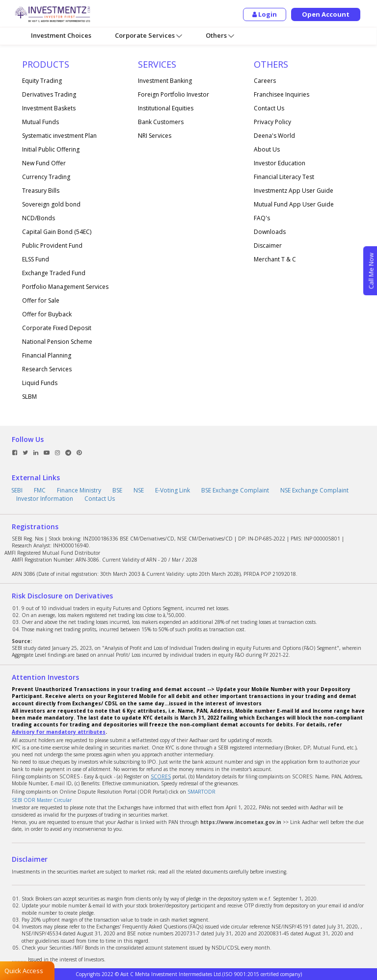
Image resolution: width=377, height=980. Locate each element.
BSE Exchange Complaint (235, 490)
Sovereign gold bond (51, 204)
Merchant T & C (275, 259)
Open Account (326, 14)
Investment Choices (61, 35)
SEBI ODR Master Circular (42, 800)
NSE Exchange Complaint (314, 490)
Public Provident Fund (52, 245)
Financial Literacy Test (284, 177)
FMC (40, 490)
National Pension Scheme (57, 342)
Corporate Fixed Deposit (57, 328)
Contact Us (269, 108)
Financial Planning (47, 355)
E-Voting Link (173, 490)
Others (220, 36)
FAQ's (262, 218)
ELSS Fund (36, 259)
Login (265, 14)
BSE (117, 490)
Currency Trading (46, 177)
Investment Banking (165, 81)
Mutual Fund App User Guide (294, 204)
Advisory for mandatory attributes (59, 732)
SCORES (161, 776)
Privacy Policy (272, 122)
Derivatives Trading (49, 94)
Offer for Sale (41, 300)
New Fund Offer (44, 163)
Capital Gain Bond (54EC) (57, 232)
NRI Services (155, 136)
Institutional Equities (166, 108)
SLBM (29, 397)
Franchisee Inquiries (282, 94)
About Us (267, 149)
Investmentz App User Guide (294, 191)
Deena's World (274, 136)
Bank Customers (161, 122)
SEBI (17, 490)
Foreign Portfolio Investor (174, 94)
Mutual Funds (40, 122)
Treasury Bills (41, 191)
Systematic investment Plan (59, 136)
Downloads (270, 232)
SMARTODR (202, 792)
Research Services (47, 369)
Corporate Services (148, 36)
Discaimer (268, 245)
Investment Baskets (49, 108)
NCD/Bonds (39, 218)
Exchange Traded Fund (54, 273)
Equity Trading (42, 81)
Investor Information (45, 499)
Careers (265, 81)
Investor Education (280, 163)
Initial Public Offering (51, 149)
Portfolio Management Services (65, 287)
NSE (139, 490)
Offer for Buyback (47, 314)
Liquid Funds (40, 383)
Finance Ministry (79, 490)
